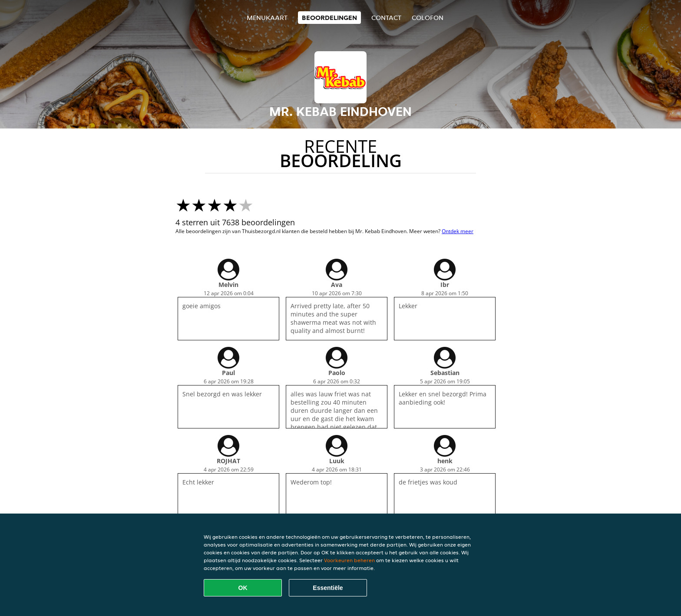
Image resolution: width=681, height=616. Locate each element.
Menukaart (267, 18)
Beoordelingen (329, 18)
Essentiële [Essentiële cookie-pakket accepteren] (328, 588)
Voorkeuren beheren (349, 560)
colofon (428, 18)
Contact (386, 18)
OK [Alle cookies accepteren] (243, 588)
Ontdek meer (458, 231)
